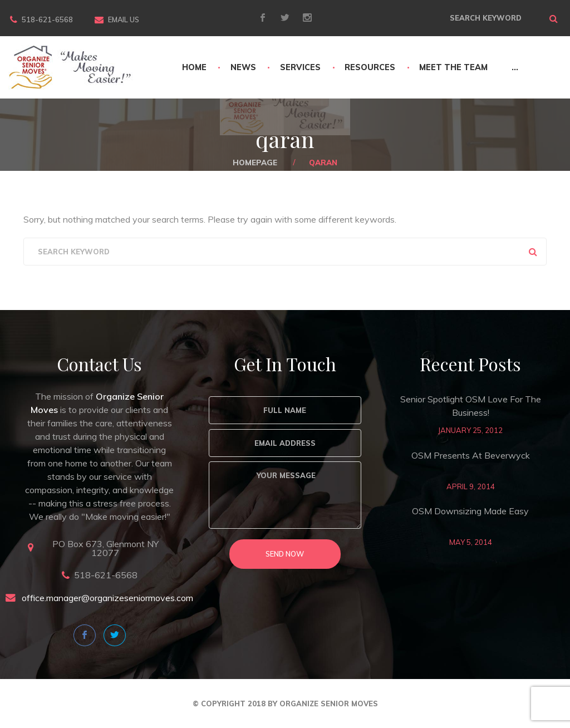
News (243, 67)
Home (194, 67)
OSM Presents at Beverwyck (471, 455)
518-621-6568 (47, 19)
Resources (370, 67)
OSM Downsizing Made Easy (470, 511)
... (515, 67)
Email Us (124, 19)
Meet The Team (453, 67)
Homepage (255, 162)
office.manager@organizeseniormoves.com (107, 598)
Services (300, 67)
